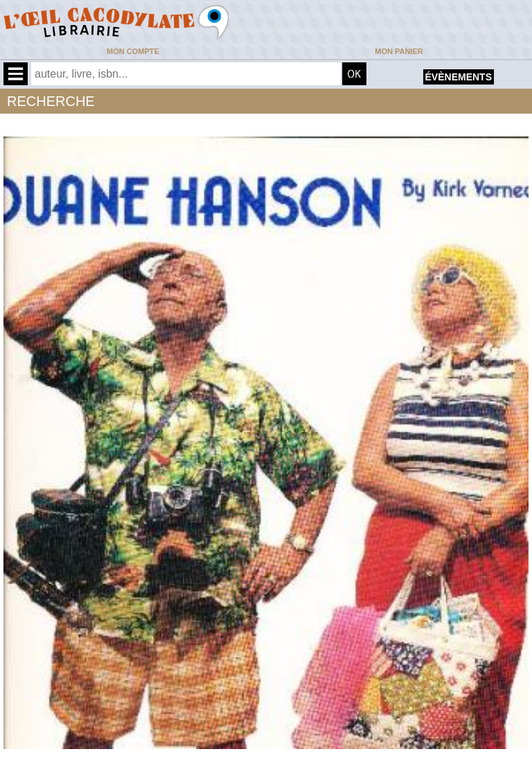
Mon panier (399, 51)
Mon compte (133, 51)
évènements (459, 77)
